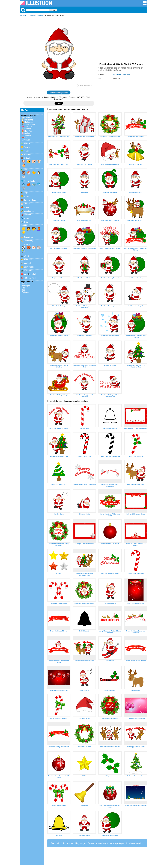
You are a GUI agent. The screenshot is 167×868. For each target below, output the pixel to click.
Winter (27, 140)
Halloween (29, 122)
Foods (27, 196)
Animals (27, 158)
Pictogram (26, 292)
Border (24, 284)
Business (28, 260)
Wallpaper (26, 286)
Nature (27, 144)
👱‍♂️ (24, 233)
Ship (26, 222)
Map (23, 288)
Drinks (27, 204)
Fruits (26, 207)
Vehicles (28, 215)
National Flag (30, 278)
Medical (27, 263)
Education (28, 237)
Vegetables (29, 211)
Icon (26, 274)
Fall (26, 138)
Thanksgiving (30, 124)
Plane (26, 218)
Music (26, 256)
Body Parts (29, 267)
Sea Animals (29, 181)
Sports (27, 244)
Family (24, 226)
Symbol (33, 274)
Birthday (28, 129)
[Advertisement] (123, 40)
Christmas (32, 16)
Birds (26, 170)
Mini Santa (40, 16)
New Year (28, 131)
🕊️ (24, 177)
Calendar (28, 118)
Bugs (26, 193)
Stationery (28, 241)
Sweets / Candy (31, 200)
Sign (23, 290)
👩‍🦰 (39, 229)
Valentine (28, 127)
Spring (27, 133)
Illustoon (23, 16)
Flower (27, 147)
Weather (27, 155)
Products (28, 271)
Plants (27, 151)
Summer (28, 135)
